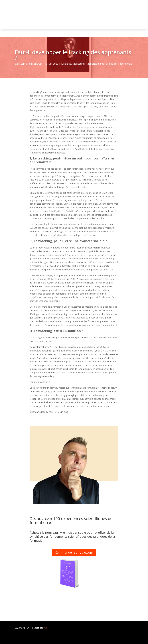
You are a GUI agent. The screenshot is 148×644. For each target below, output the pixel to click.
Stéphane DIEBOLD (31, 64)
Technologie (125, 64)
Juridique (66, 64)
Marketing (79, 64)
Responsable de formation (101, 64)
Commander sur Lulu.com (74, 552)
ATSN (46, 628)
